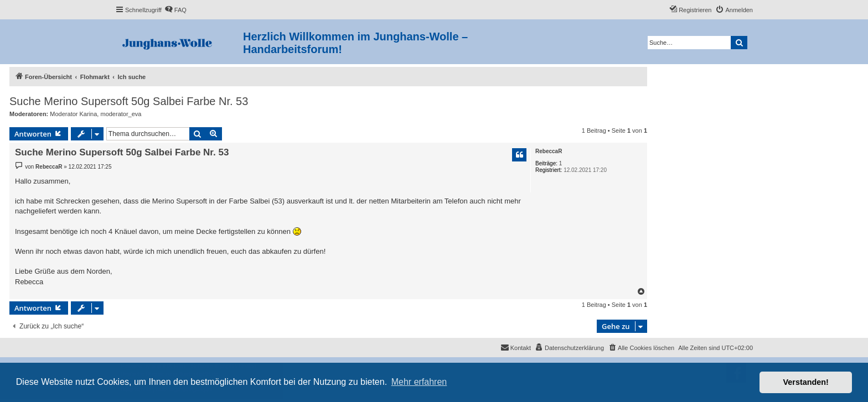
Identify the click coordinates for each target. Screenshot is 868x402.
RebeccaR (549, 151)
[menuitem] (175, 10)
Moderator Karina (73, 114)
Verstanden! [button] (806, 382)
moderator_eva (121, 114)
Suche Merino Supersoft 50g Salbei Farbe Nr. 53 (129, 101)
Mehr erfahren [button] (419, 382)
